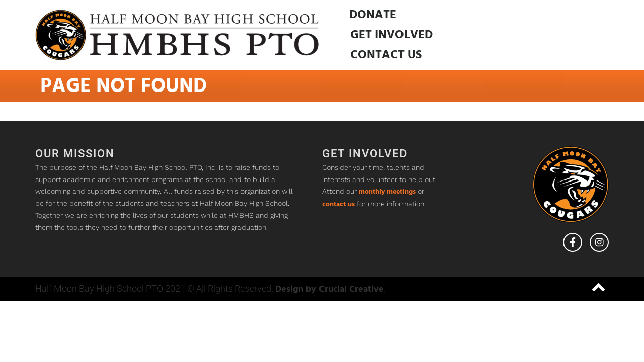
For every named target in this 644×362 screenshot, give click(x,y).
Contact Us (386, 55)
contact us (338, 204)
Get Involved (391, 35)
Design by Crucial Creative (330, 289)
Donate (373, 15)
